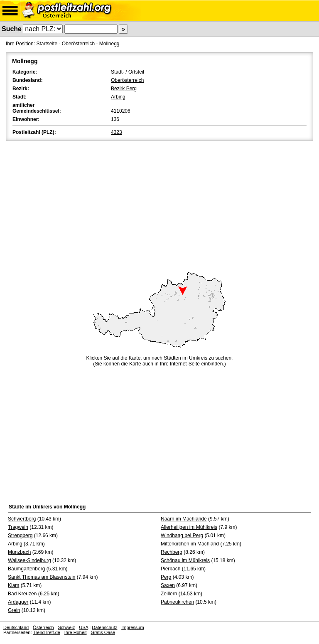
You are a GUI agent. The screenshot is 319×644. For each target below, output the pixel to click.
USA (83, 627)
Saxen (168, 585)
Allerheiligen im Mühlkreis (189, 527)
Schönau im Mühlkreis (185, 560)
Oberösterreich (78, 44)
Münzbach (19, 552)
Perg (166, 577)
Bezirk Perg (124, 89)
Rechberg (172, 552)
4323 (117, 132)
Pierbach (171, 569)
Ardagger (18, 602)
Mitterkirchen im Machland (190, 544)
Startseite (47, 44)
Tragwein (18, 527)
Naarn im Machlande (184, 519)
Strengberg (20, 535)
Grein (14, 610)
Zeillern (169, 594)
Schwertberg (22, 519)
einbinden (212, 364)
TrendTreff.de (47, 632)
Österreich (43, 627)
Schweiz (66, 627)
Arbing (118, 97)
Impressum (133, 627)
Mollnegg (109, 44)
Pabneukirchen (177, 602)
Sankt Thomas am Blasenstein (42, 577)
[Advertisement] (159, 205)
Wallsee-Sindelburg (29, 560)
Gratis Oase (103, 632)
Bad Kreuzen (22, 594)
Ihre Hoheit (76, 632)
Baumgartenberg (26, 569)
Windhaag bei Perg (182, 535)
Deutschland (16, 627)
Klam (13, 585)
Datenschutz (104, 627)
